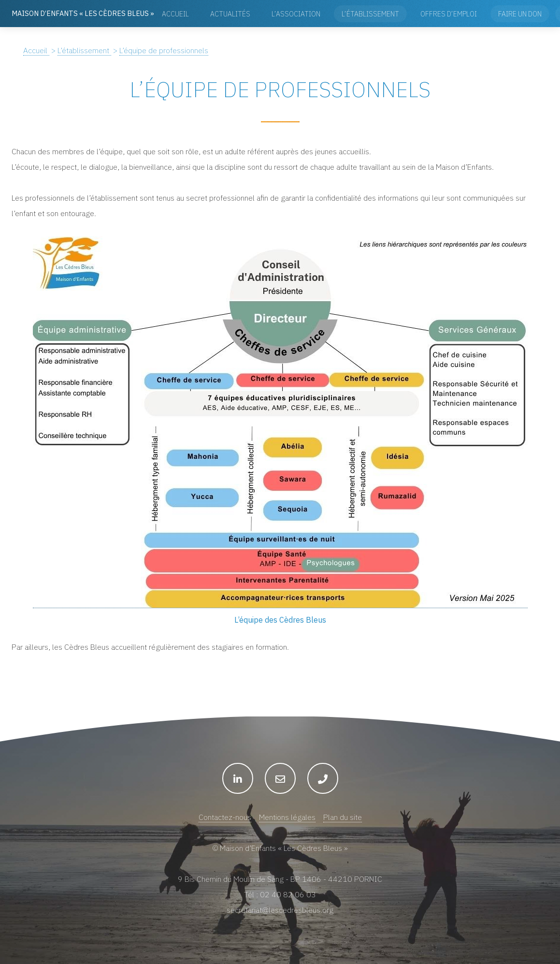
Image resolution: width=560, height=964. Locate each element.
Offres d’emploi (449, 14)
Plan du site (343, 817)
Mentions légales (287, 817)
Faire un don (520, 14)
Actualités (230, 14)
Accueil (175, 14)
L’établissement (370, 14)
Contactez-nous (225, 817)
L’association (296, 14)
